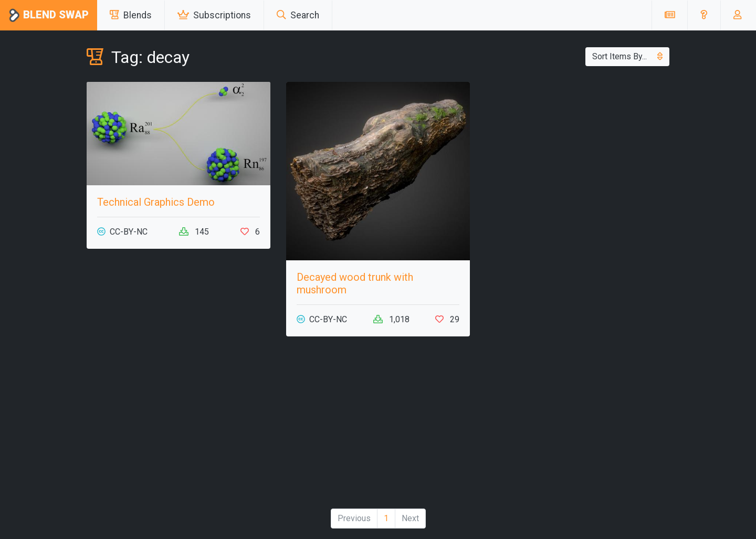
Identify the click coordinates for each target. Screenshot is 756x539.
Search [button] (298, 15)
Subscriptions (214, 15)
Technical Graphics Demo (156, 202)
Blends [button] (131, 15)
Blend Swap (49, 15)
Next (410, 518)
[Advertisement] (178, 427)
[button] (704, 15)
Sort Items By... (627, 56)
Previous (354, 518)
